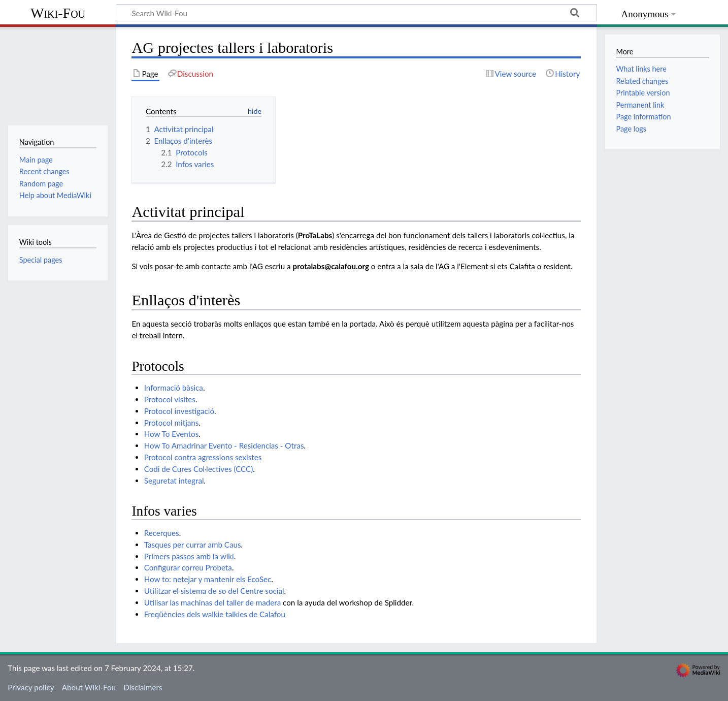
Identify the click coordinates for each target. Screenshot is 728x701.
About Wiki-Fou (89, 687)
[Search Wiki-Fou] (356, 13)
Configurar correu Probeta (188, 567)
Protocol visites (170, 399)
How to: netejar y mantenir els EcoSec (208, 579)
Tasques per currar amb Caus (193, 545)
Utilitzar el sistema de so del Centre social (214, 591)
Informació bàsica (174, 388)
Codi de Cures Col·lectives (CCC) (199, 469)
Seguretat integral (174, 481)
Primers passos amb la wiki (189, 556)
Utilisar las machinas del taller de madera (213, 602)
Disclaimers (143, 687)
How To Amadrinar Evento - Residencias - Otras (224, 445)
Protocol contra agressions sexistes (203, 457)
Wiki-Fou (58, 13)
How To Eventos (172, 434)
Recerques (162, 533)
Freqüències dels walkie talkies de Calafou (215, 614)
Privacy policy (31, 687)
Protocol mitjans (172, 423)
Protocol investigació (179, 411)
